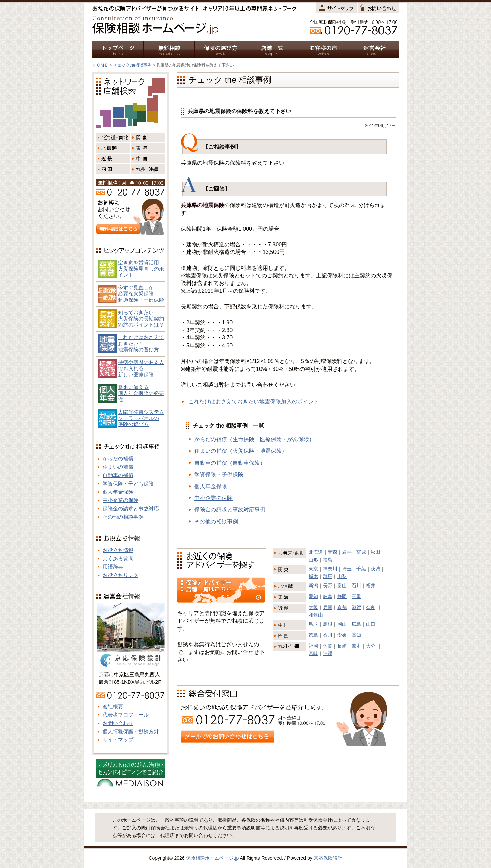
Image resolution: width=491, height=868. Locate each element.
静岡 (342, 596)
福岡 (313, 646)
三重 (356, 596)
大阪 (313, 607)
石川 (356, 585)
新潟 (313, 585)
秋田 (376, 552)
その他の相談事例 (216, 522)
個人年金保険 (211, 486)
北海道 (316, 552)
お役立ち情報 (118, 550)
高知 (356, 635)
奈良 (371, 607)
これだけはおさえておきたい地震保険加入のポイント (254, 401)
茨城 (375, 569)
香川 (328, 635)
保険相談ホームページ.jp (212, 858)
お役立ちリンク (121, 575)
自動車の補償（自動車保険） (230, 463)
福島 (328, 560)
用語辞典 (113, 567)
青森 (332, 552)
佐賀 (328, 646)
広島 (356, 624)
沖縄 (328, 653)
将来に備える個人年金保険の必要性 (141, 393)
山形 (313, 560)
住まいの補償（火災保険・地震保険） (241, 451)
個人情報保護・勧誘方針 (131, 731)
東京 (313, 569)
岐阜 (328, 596)
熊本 (356, 646)
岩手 (347, 552)
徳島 (313, 635)
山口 (371, 624)
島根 (328, 624)
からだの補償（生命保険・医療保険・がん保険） (254, 439)
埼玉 (347, 569)
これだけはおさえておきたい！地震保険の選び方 (141, 343)
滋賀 (356, 607)
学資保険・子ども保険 (128, 484)
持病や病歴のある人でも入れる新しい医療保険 (141, 368)
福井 (371, 585)
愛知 (313, 596)
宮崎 (313, 653)
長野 (328, 585)
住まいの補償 (118, 467)
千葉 (361, 569)
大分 (371, 646)
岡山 (342, 624)
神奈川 (330, 569)
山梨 (342, 576)
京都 (342, 607)
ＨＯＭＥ (100, 65)
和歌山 (316, 615)
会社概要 (113, 706)
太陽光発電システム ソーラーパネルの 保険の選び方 (141, 418)
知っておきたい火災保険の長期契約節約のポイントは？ (141, 319)
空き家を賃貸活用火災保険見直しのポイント (141, 269)
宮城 (361, 552)
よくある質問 (118, 558)
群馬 (328, 576)
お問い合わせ (118, 723)
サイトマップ (118, 740)
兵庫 (328, 607)
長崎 (342, 646)
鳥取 (313, 624)
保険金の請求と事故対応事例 (230, 510)
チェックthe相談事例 (132, 65)
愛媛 (342, 635)
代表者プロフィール (126, 715)
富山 (342, 585)
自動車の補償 (118, 475)
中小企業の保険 (213, 498)
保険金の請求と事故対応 (131, 509)
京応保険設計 (328, 858)
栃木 (313, 576)
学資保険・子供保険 (219, 474)
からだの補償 (118, 458)
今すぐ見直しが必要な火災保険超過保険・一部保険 (141, 294)
